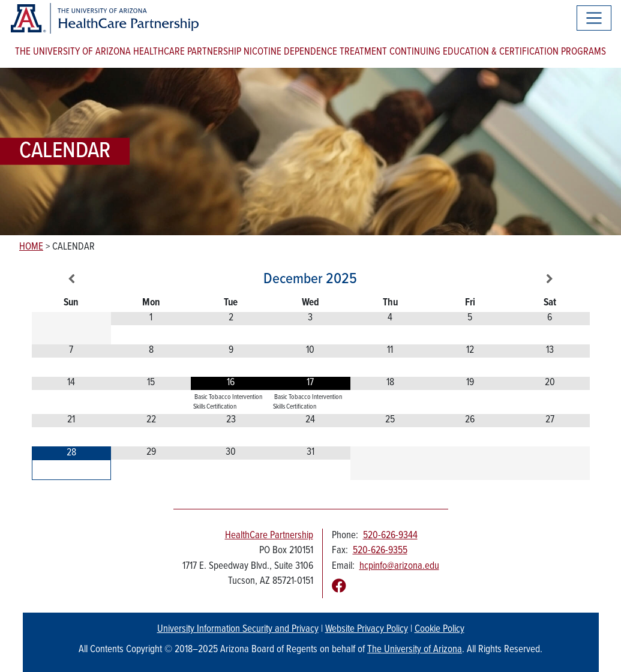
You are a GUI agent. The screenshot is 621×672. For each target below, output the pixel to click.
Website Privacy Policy (367, 629)
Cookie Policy (439, 629)
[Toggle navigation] (594, 18)
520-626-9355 (380, 551)
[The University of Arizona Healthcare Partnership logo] (104, 18)
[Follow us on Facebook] (339, 587)
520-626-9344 (390, 536)
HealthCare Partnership (269, 536)
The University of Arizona (415, 650)
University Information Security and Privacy (238, 629)
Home (31, 247)
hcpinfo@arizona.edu (399, 566)
